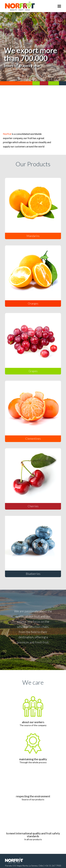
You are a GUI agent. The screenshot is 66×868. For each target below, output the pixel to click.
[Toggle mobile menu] (59, 6)
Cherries (33, 506)
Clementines (33, 439)
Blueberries (33, 574)
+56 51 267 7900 (53, 866)
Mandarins (33, 236)
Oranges (33, 303)
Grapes (33, 371)
